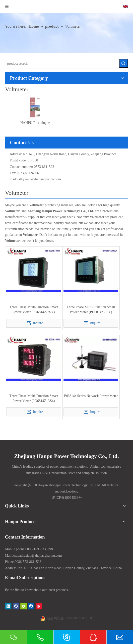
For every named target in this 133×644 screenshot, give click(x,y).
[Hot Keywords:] (124, 63)
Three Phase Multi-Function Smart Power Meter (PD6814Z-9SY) (91, 310)
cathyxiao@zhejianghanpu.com (39, 179)
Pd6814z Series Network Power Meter (91, 396)
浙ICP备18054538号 (67, 498)
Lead (69, 491)
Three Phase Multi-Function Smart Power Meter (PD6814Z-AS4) (34, 398)
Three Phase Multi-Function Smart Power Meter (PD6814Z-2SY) (34, 310)
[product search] (62, 64)
